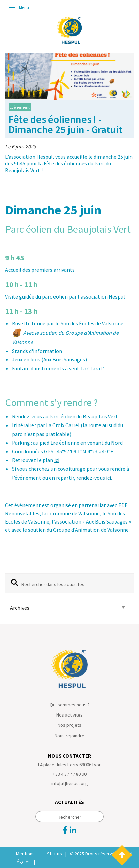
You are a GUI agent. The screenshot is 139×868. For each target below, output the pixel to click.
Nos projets (69, 725)
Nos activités (69, 715)
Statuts (55, 854)
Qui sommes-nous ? (70, 705)
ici (57, 460)
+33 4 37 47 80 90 (70, 774)
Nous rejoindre (69, 736)
